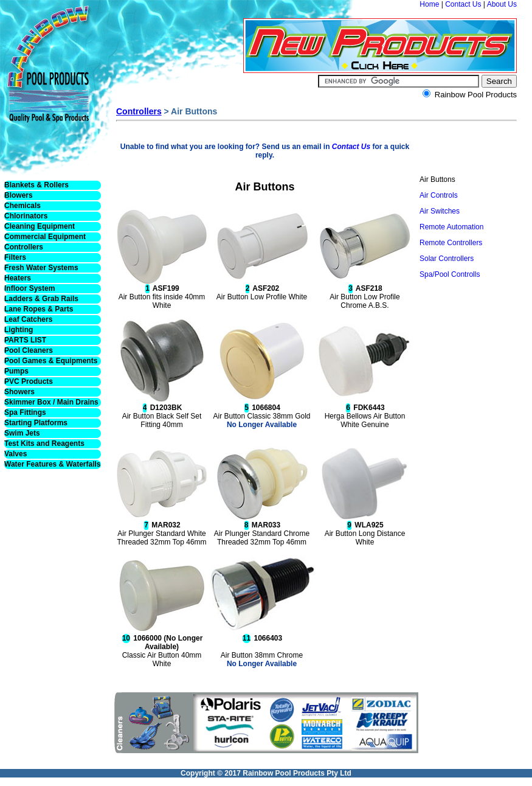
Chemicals (22, 206)
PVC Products (29, 381)
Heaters (18, 278)
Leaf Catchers (28, 319)
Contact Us (463, 4)
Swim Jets (22, 433)
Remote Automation (451, 227)
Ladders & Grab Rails (41, 299)
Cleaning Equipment (40, 226)
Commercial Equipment (45, 237)
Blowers (19, 195)
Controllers (24, 247)
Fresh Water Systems (41, 268)
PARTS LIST (25, 340)
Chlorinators (26, 216)
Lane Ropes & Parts (39, 309)
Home (429, 4)
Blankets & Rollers (36, 185)
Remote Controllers (451, 243)
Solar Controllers (447, 259)
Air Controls (439, 195)
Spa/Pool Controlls (450, 274)
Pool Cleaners (29, 350)
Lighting (19, 330)
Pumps (16, 371)
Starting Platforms (36, 423)
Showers (19, 392)
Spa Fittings (25, 412)
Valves (16, 454)
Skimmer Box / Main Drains (51, 402)
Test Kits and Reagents (44, 443)
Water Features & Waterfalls (53, 464)
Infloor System (29, 288)
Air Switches (440, 211)
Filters (15, 257)
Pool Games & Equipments (51, 361)
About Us (502, 4)
